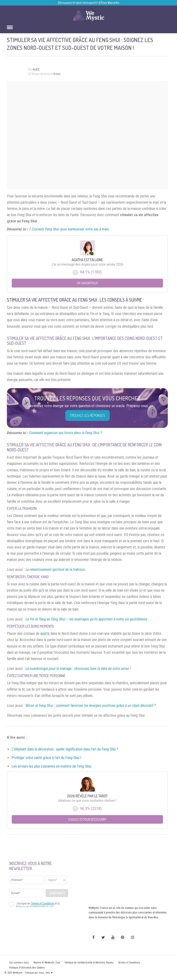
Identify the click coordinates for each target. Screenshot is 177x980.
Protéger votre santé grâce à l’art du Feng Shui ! (46, 758)
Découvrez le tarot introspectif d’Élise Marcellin (89, 3)
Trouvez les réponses (87, 415)
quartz (45, 634)
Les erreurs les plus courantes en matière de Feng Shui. (52, 766)
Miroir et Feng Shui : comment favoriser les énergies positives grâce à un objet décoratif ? (91, 706)
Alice (36, 69)
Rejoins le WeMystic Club (47, 963)
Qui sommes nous (19, 963)
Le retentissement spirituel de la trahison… (56, 570)
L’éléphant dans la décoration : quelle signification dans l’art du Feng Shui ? (65, 749)
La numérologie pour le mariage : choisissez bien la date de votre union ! (78, 669)
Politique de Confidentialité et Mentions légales (89, 963)
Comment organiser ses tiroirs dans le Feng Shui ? (66, 433)
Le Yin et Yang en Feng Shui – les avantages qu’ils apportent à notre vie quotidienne (86, 619)
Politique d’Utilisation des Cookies (27, 968)
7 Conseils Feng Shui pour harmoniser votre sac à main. (69, 229)
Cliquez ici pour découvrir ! (87, 819)
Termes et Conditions (129, 963)
